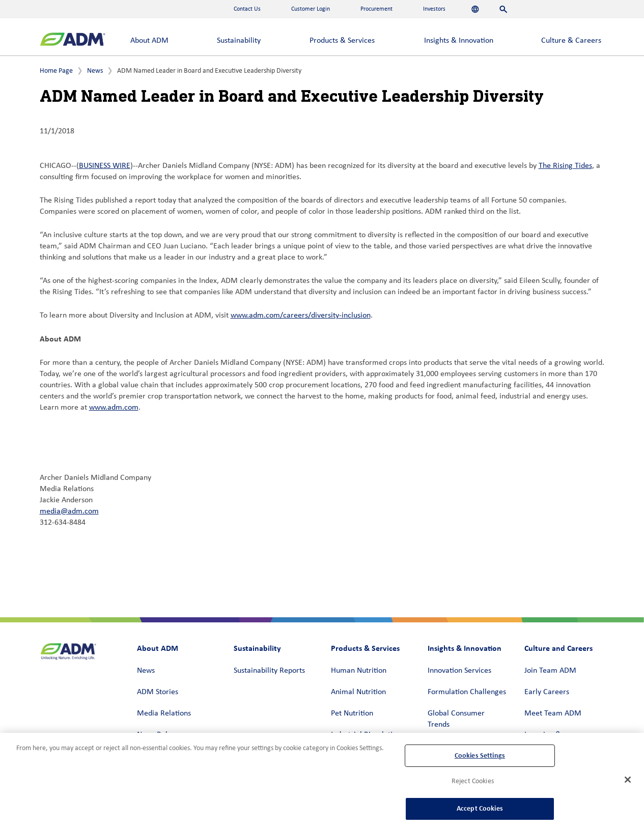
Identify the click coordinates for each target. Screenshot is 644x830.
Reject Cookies (473, 781)
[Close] (628, 780)
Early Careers (547, 692)
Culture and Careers (558, 648)
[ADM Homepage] (73, 40)
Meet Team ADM (553, 713)
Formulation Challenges (467, 692)
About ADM (149, 41)
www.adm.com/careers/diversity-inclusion (301, 316)
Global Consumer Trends (456, 719)
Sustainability (239, 41)
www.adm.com (114, 408)
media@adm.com (69, 511)
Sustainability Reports (269, 671)
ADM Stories (158, 692)
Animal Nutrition (358, 692)
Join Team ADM (550, 671)
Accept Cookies (480, 808)
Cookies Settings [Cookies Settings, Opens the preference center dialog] (480, 755)
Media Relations (164, 713)
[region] (322, 781)
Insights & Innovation (459, 41)
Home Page (56, 71)
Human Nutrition (359, 671)
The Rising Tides (565, 166)
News (95, 71)
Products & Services (342, 41)
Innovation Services (459, 671)
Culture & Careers (571, 41)
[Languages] (475, 9)
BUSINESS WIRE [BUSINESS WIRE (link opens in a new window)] (105, 166)
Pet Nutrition (352, 713)
